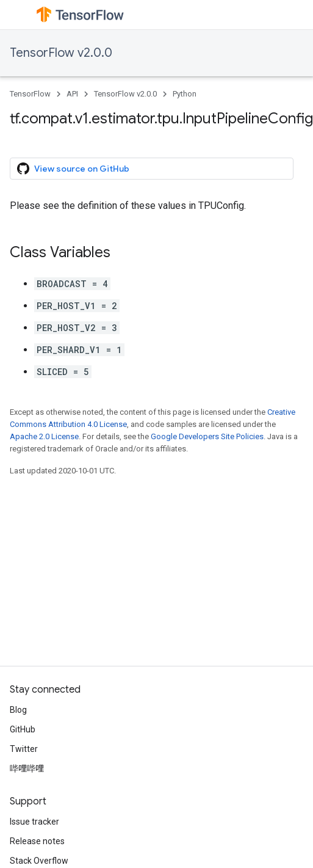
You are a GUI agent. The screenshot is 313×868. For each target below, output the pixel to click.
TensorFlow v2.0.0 (61, 53)
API (72, 94)
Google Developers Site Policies (207, 436)
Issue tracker (34, 822)
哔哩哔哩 (27, 768)
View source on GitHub (73, 169)
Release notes (37, 841)
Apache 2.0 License (44, 436)
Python (185, 94)
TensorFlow (30, 94)
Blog (18, 710)
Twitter (24, 749)
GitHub (23, 729)
